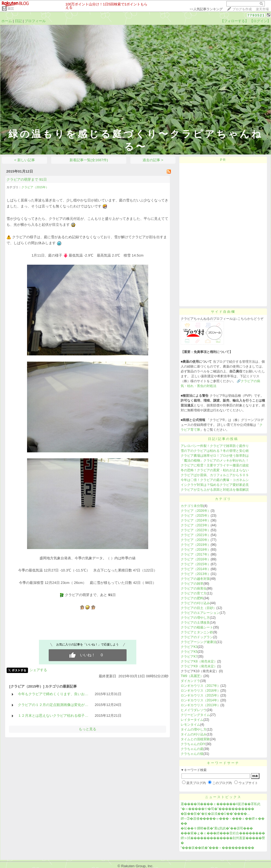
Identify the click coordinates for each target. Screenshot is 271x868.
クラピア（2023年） (196, 525)
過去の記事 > (153, 160)
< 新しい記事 (25, 160)
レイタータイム (192, 720)
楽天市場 (262, 9)
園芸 (11, 9)
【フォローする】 (234, 21)
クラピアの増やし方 (195, 618)
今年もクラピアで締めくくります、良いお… (53, 694)
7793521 (256, 15)
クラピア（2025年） (196, 516)
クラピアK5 (189, 652)
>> (206, 9)
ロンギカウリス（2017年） (201, 686)
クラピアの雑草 (192, 584)
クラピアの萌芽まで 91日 (27, 179)
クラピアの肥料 (192, 598)
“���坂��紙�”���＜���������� (217, 848)
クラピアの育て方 (194, 593)
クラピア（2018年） (196, 550)
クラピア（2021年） (196, 535)
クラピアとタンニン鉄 (197, 632)
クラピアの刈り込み (195, 603)
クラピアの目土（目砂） (199, 608)
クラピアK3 (189, 647)
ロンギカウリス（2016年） (201, 691)
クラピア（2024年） (196, 520)
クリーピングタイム (195, 715)
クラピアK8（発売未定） (199, 661)
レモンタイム (190, 725)
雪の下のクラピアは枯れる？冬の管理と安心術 (215, 451)
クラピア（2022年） (196, 530)
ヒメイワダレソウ (194, 710)
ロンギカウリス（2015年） (201, 695)
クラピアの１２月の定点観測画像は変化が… (53, 705)
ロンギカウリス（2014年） (201, 700)
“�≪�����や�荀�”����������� (217, 809)
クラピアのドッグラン (197, 637)
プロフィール (35, 21)
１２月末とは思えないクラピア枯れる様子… (53, 716)
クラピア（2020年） (196, 540)
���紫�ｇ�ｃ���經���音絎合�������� (223, 833)
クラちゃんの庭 (192, 749)
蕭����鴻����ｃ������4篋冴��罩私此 (221, 804)
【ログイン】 (260, 21)
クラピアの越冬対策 (195, 579)
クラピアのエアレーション (200, 613)
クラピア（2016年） (196, 559)
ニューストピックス (223, 797)
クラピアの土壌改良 (195, 623)
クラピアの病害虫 (194, 588)
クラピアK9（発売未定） (199, 666)
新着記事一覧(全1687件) (89, 160)
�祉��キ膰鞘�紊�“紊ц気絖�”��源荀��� (217, 828)
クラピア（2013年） (196, 574)
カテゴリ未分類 (192, 506)
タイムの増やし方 (194, 729)
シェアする (38, 670)
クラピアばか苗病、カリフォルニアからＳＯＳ (215, 475)
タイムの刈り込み (194, 734)
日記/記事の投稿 (223, 439)
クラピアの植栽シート (197, 627)
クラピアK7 (189, 657)
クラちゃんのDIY (193, 744)
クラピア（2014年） (196, 569)
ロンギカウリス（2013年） (201, 705)
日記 (18, 21)
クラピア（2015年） (35, 187)
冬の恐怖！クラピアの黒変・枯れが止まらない (215, 470)
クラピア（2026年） (196, 511)
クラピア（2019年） (196, 545)
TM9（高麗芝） (192, 676)
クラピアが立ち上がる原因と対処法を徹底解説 (215, 490)
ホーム (7, 21)
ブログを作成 (242, 9)
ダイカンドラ (190, 681)
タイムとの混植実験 (195, 739)
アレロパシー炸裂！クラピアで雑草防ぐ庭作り (215, 446)
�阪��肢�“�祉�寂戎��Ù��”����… (215, 814)
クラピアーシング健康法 (199, 642)
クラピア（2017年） (196, 554)
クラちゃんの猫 (192, 754)
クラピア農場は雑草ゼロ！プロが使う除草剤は (215, 456)
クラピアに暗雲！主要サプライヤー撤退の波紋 (215, 465)
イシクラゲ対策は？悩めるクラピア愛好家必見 (215, 485)
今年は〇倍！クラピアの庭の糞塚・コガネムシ (215, 480)
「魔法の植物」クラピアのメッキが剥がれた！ (215, 460)
